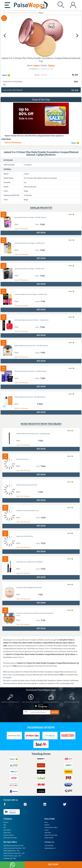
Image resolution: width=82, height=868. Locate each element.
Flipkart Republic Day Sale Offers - (14, 853)
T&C (4, 85)
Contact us (49, 842)
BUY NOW (53, 865)
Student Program (49, 838)
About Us (6, 822)
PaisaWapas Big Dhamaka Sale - (13, 846)
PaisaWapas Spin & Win (10, 858)
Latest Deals (48, 833)
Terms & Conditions (9, 835)
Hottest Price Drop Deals (51, 835)
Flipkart (51, 66)
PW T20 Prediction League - (12, 856)
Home (46, 822)
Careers (47, 830)
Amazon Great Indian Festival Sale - (14, 848)
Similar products (41, 208)
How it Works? (7, 830)
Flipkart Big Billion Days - (11, 851)
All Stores (47, 825)
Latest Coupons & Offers (51, 827)
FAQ (5, 827)
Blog (5, 825)
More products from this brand (41, 424)
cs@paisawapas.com (50, 848)
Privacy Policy (7, 833)
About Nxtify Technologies (10, 838)
